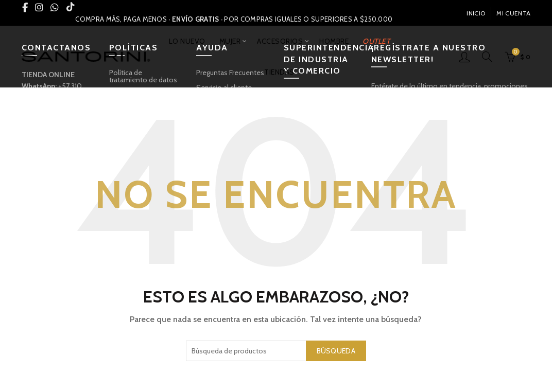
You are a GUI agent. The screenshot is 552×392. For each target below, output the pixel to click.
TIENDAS (279, 72)
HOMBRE (334, 41)
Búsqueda (336, 351)
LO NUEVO (187, 41)
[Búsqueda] (487, 57)
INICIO (476, 13)
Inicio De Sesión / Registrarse (464, 57)
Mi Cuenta (513, 13)
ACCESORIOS (280, 41)
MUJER (230, 41)
